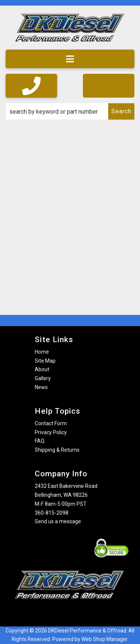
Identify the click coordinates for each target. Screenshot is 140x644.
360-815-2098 (52, 513)
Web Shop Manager (104, 639)
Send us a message (58, 521)
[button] (70, 111)
